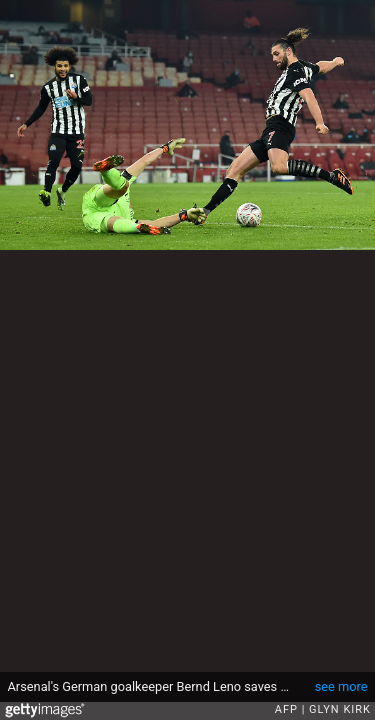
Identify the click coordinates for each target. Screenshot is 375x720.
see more (341, 686)
